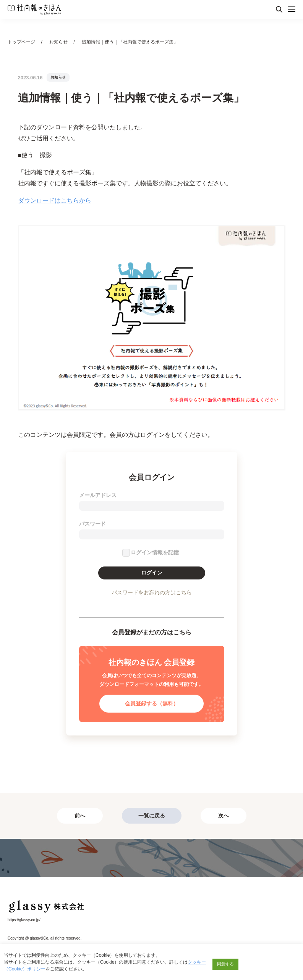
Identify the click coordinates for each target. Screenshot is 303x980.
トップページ (21, 42)
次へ (224, 816)
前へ (80, 816)
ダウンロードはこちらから (55, 200)
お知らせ (58, 42)
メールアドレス (98, 495)
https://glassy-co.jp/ (24, 920)
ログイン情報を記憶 (155, 552)
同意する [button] (225, 964)
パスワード (92, 524)
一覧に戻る (152, 816)
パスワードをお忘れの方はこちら (152, 592)
